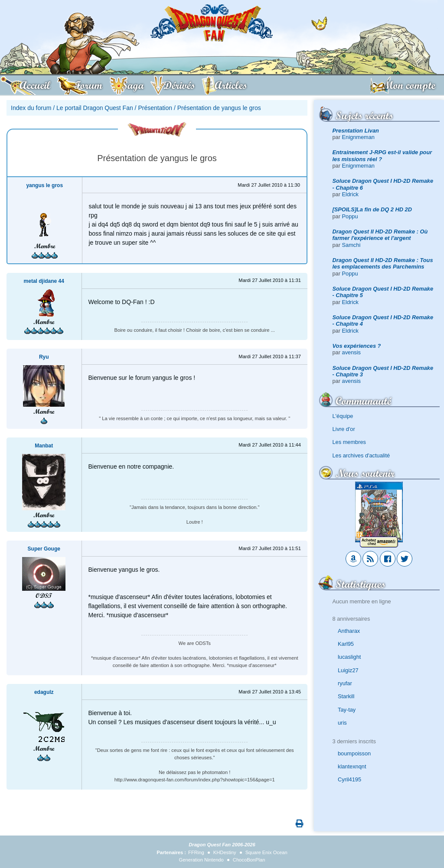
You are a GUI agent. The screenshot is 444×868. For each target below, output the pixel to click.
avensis (351, 352)
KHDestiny (225, 852)
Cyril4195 (349, 779)
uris (342, 723)
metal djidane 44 (44, 281)
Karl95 (346, 644)
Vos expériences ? (357, 346)
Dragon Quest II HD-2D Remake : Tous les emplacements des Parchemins (383, 263)
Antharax (349, 631)
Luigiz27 (348, 670)
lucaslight (349, 657)
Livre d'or (344, 429)
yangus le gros (44, 185)
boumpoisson (354, 753)
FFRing (196, 852)
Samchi (351, 245)
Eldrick (350, 194)
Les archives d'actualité (361, 455)
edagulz (44, 692)
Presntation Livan (356, 131)
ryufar (345, 683)
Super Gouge (44, 549)
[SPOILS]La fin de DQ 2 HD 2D (372, 209)
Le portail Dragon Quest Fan (95, 108)
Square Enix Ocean (266, 852)
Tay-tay (347, 710)
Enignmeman (358, 137)
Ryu (44, 357)
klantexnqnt (352, 766)
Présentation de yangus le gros (219, 108)
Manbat (44, 446)
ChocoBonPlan (249, 860)
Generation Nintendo (201, 860)
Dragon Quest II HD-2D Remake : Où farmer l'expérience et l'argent (380, 235)
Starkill (346, 696)
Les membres (349, 442)
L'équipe (343, 416)
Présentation (155, 108)
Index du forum (31, 108)
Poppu (350, 216)
